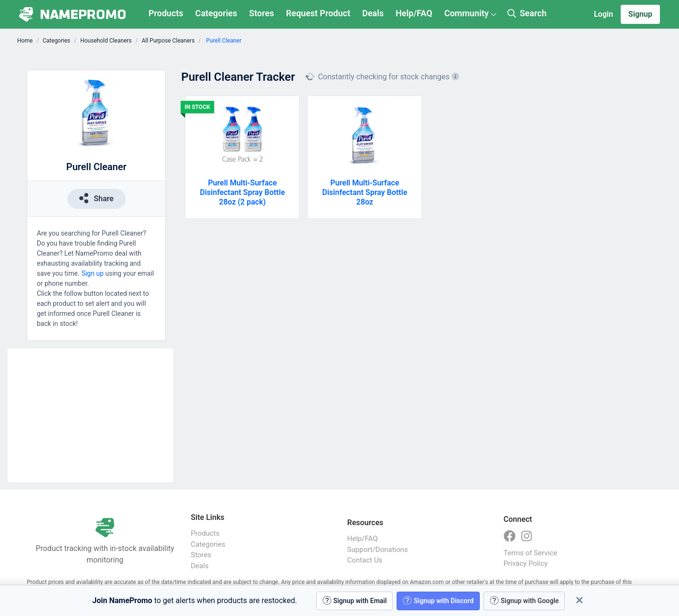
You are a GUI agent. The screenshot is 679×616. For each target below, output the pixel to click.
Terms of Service (530, 553)
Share (97, 198)
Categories (216, 13)
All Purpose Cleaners (168, 41)
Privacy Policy (526, 563)
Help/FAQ (414, 13)
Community (467, 13)
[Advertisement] (91, 415)
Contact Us (365, 560)
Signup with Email (355, 600)
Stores (261, 13)
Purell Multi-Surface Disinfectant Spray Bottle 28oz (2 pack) (242, 192)
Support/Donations (378, 550)
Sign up (92, 273)
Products (166, 13)
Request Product (318, 13)
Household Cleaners (106, 41)
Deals (373, 13)
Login (604, 14)
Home (25, 41)
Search (527, 13)
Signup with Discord (438, 600)
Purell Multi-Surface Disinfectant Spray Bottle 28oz (365, 192)
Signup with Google (524, 600)
